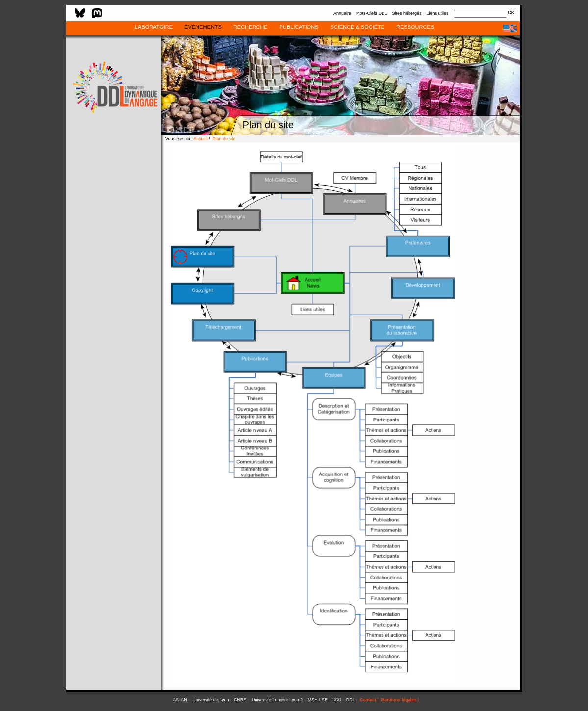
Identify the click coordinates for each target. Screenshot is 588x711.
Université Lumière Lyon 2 (277, 700)
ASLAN (180, 700)
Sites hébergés (407, 13)
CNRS (240, 700)
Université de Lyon (210, 700)
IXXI (337, 700)
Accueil (201, 139)
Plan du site (224, 139)
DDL (351, 700)
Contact (368, 700)
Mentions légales (399, 700)
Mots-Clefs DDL (372, 13)
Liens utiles (437, 13)
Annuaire (342, 13)
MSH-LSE (318, 700)
